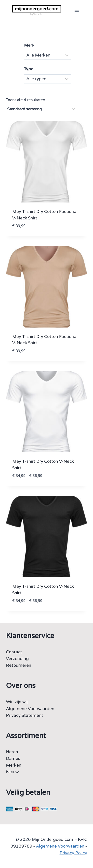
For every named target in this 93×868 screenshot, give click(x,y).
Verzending (17, 659)
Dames (13, 759)
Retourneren (19, 665)
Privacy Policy (73, 853)
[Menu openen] (77, 10)
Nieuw (12, 772)
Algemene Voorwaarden (30, 709)
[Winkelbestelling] (41, 109)
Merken (14, 765)
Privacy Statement (25, 715)
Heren (12, 752)
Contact (14, 652)
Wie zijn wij (17, 702)
